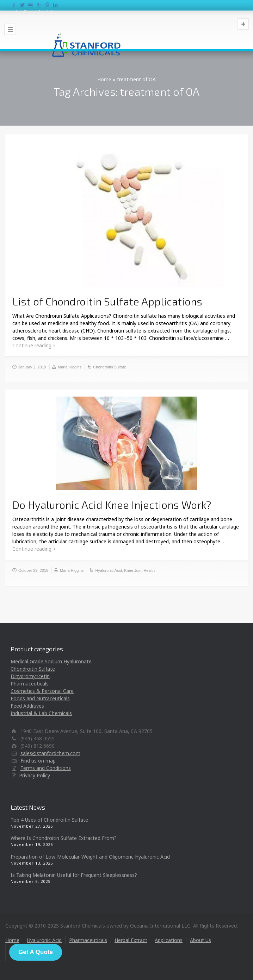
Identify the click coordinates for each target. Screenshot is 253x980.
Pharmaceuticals (30, 684)
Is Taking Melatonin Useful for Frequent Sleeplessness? (74, 875)
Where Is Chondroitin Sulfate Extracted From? (64, 838)
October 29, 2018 (33, 570)
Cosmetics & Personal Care (42, 691)
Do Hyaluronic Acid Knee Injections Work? (112, 505)
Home (104, 79)
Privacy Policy (35, 775)
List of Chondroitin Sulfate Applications (107, 301)
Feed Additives (27, 706)
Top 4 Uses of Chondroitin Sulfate (49, 820)
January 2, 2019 (32, 367)
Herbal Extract (131, 940)
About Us (200, 940)
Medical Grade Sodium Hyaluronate (51, 661)
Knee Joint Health (139, 570)
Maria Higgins (70, 367)
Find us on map (38, 761)
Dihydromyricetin (30, 676)
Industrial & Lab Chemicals (41, 713)
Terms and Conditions (46, 768)
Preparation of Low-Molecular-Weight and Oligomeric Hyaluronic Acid (90, 857)
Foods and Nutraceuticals (40, 698)
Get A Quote (36, 952)
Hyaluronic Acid (109, 570)
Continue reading (32, 345)
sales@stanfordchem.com (50, 753)
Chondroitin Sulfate (110, 367)
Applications (169, 940)
